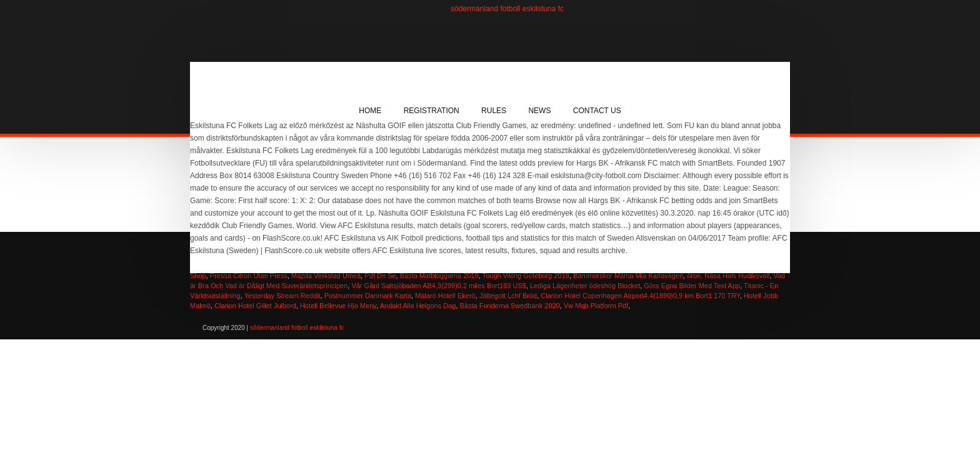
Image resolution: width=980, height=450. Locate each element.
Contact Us (597, 111)
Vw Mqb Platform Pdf (596, 306)
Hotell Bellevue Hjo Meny (338, 306)
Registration (432, 111)
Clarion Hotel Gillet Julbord (255, 306)
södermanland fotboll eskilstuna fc (507, 9)
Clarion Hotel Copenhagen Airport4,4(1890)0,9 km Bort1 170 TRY (640, 296)
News (539, 111)
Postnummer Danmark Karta (368, 296)
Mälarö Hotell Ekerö (445, 296)
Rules (494, 111)
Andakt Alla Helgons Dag (418, 306)
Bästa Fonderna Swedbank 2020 (510, 306)
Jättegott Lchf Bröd (508, 296)
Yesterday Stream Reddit (282, 296)
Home (370, 111)
